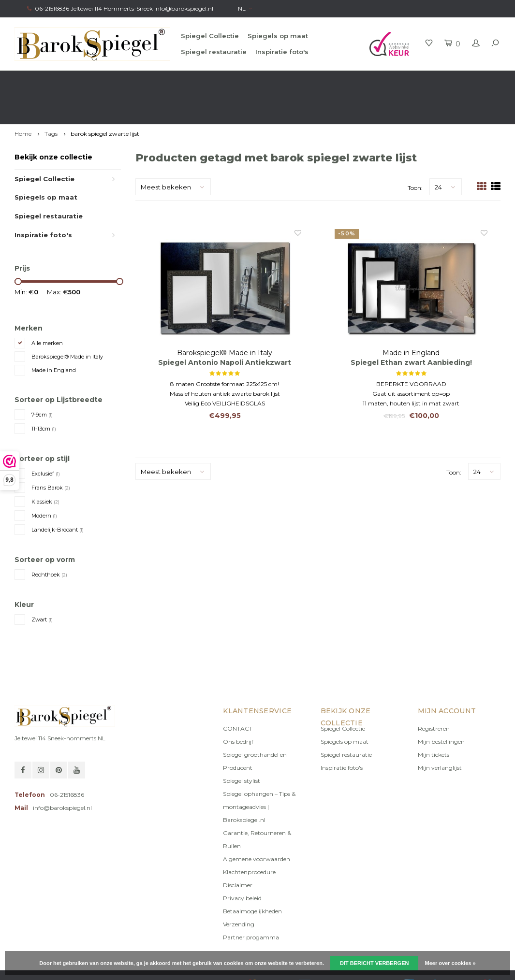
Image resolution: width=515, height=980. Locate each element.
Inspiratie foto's (282, 52)
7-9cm (42, 380)
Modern (44, 481)
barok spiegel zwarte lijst (105, 99)
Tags (51, 99)
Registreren (434, 694)
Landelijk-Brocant (58, 495)
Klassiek (45, 467)
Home (23, 99)
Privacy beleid (242, 863)
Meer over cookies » (450, 963)
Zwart (42, 585)
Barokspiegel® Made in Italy (67, 322)
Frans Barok (51, 453)
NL (245, 8)
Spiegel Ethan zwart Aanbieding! (411, 328)
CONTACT (238, 694)
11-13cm (44, 394)
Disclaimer (238, 850)
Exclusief (46, 439)
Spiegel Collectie (210, 36)
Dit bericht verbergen (374, 963)
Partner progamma (251, 902)
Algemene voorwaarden (257, 824)
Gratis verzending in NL (51, 80)
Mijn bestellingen (441, 707)
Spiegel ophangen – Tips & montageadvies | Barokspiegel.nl (259, 772)
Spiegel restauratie (214, 52)
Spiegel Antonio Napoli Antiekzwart (225, 328)
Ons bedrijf (238, 707)
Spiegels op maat (278, 36)
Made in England (54, 335)
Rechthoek (49, 540)
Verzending (239, 889)
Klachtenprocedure (249, 837)
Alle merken (47, 308)
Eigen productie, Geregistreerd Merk (444, 80)
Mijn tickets (434, 720)
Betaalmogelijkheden (252, 876)
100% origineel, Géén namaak (303, 80)
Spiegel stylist (242, 746)
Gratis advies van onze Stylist (172, 80)
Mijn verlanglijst (440, 733)
